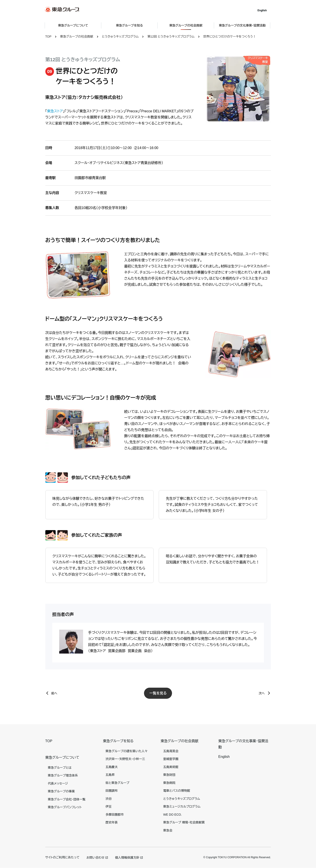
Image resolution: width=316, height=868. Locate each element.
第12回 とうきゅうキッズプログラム (171, 37)
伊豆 (109, 807)
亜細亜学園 (171, 759)
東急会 (168, 830)
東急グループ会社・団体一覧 (67, 799)
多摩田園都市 (115, 815)
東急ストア (55, 111)
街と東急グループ (118, 783)
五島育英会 (171, 751)
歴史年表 (112, 822)
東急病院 (169, 783)
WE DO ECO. (173, 815)
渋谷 (109, 799)
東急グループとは (60, 768)
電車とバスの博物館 (177, 791)
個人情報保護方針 (127, 858)
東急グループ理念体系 (63, 775)
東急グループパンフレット (65, 807)
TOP (48, 37)
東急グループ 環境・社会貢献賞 (184, 822)
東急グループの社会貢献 (77, 37)
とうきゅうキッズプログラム (120, 37)
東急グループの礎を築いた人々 (127, 751)
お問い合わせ (95, 858)
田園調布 (112, 791)
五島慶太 (112, 767)
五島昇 (110, 775)
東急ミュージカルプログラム (182, 807)
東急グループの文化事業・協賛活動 (243, 25)
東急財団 (169, 775)
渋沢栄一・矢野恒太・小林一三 (125, 759)
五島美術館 (171, 767)
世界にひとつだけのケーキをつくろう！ (230, 37)
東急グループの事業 (61, 791)
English (263, 10)
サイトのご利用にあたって (62, 857)
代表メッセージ (58, 783)
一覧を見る (158, 693)
